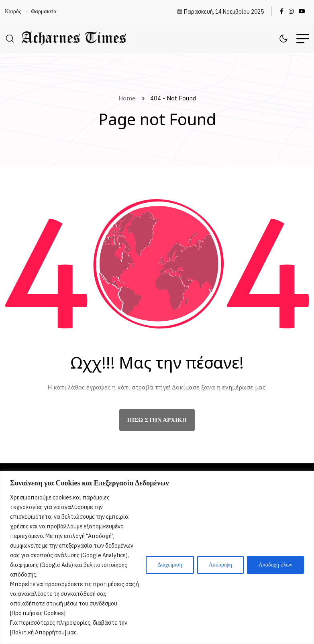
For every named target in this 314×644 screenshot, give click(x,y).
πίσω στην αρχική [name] (157, 421)
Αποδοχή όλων (275, 565)
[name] (284, 11)
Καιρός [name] (13, 11)
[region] (157, 557)
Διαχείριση (170, 565)
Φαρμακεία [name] (44, 11)
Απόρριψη (220, 565)
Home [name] (129, 99)
